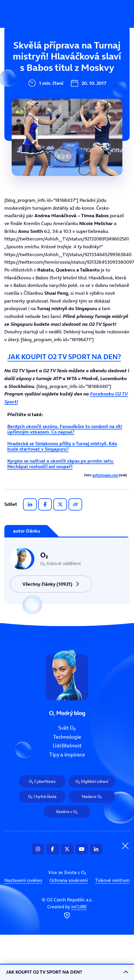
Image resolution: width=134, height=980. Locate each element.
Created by (67, 912)
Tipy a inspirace (39, 113)
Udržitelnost (35, 93)
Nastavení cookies (23, 880)
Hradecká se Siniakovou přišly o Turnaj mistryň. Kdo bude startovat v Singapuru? (62, 446)
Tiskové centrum (112, 880)
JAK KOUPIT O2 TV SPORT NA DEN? (64, 357)
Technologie (35, 74)
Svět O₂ (29, 54)
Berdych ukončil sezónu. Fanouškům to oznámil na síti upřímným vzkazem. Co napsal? (65, 429)
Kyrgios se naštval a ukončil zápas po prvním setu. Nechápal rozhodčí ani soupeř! (61, 464)
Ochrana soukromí (69, 880)
